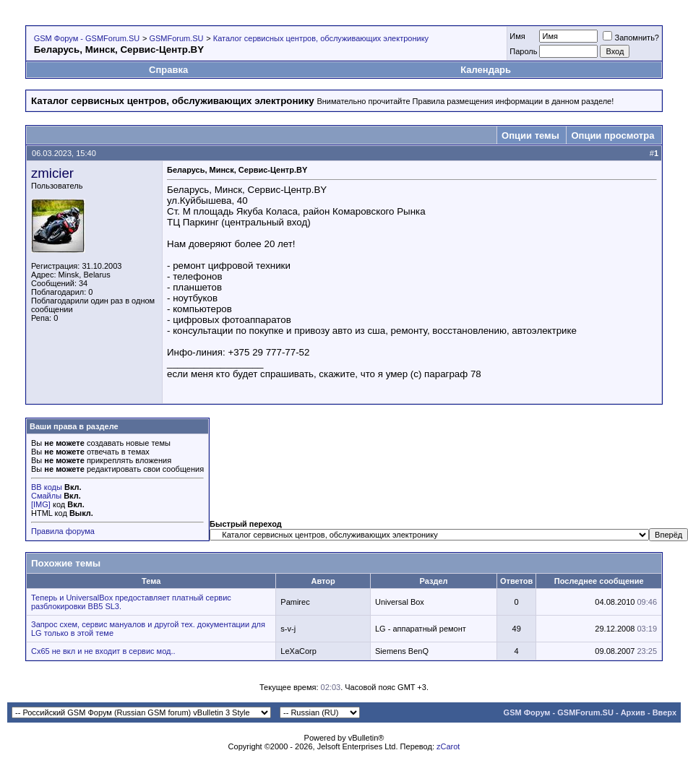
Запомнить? (631, 38)
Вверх (665, 712)
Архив (633, 712)
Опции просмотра (612, 135)
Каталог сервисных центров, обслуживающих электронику (321, 38)
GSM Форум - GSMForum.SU (87, 38)
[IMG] (41, 504)
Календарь (486, 70)
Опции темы (530, 135)
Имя (517, 36)
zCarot (448, 746)
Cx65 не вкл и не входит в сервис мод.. (103, 651)
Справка (168, 70)
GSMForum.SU (176, 38)
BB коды (47, 487)
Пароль (523, 51)
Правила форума (63, 531)
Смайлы (46, 496)
